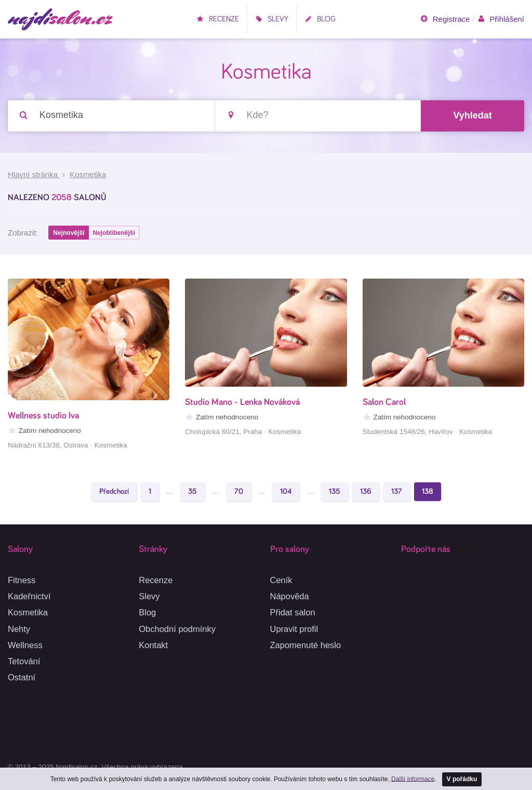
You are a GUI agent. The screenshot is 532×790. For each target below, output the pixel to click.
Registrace (445, 19)
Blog (320, 19)
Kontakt (153, 645)
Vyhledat (472, 115)
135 (335, 491)
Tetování (24, 661)
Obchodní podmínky (177, 629)
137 (397, 491)
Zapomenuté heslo (306, 645)
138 (428, 491)
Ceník (281, 580)
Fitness (22, 580)
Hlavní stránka (34, 174)
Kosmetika (28, 612)
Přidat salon (293, 612)
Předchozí (114, 491)
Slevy (272, 19)
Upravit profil (294, 629)
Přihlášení (501, 19)
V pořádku (462, 779)
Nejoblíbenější (114, 233)
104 (286, 491)
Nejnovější (69, 233)
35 (192, 491)
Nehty (19, 629)
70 (239, 491)
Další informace (413, 779)
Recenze (218, 19)
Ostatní (22, 677)
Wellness (25, 645)
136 (366, 491)
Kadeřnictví (29, 596)
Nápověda (290, 596)
